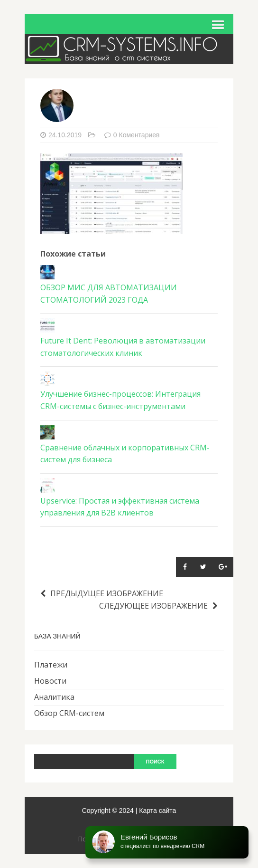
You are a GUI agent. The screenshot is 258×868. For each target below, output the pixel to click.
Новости (50, 681)
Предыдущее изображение (102, 593)
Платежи (51, 665)
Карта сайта (157, 811)
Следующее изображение (158, 606)
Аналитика (54, 697)
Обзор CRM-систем (69, 713)
